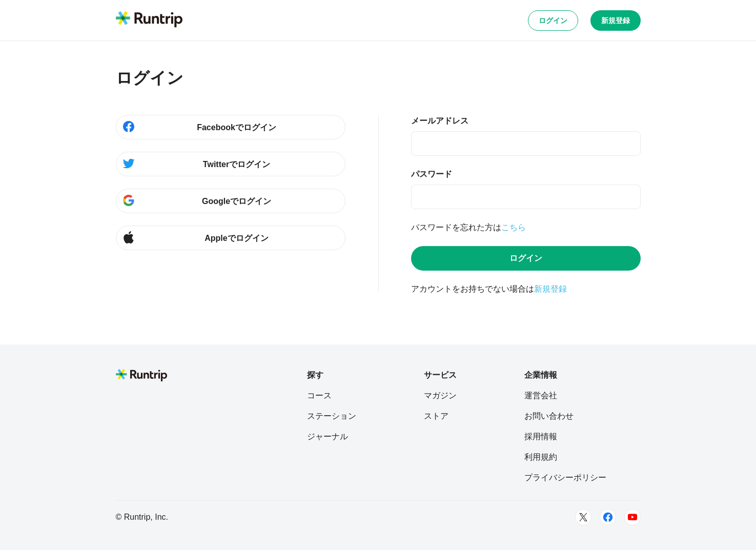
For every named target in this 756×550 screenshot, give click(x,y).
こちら (514, 227)
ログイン (553, 21)
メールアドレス (440, 121)
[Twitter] (583, 517)
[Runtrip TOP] (149, 20)
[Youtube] (632, 517)
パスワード (432, 174)
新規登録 (616, 21)
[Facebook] (608, 517)
